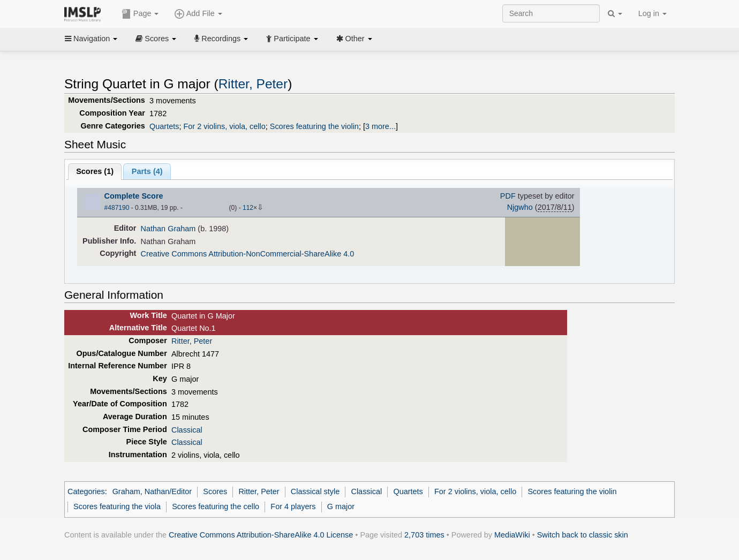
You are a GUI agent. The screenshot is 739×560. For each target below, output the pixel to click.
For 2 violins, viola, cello (224, 126)
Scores (156, 39)
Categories (86, 491)
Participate (292, 39)
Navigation (91, 39)
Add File (198, 14)
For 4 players (293, 506)
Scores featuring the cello (216, 506)
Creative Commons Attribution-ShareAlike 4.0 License (261, 535)
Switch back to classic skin (583, 535)
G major (341, 506)
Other (354, 39)
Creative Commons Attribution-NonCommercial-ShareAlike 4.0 (248, 254)
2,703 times (424, 535)
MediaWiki (512, 535)
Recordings (221, 39)
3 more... (380, 126)
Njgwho (520, 207)
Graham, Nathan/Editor (152, 491)
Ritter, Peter (253, 84)
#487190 (117, 208)
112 (248, 208)
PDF (508, 196)
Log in (653, 13)
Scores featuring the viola (117, 506)
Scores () (95, 171)
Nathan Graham (168, 229)
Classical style (315, 491)
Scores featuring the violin (314, 126)
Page (140, 14)
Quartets (164, 126)
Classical (187, 430)
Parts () (147, 171)
